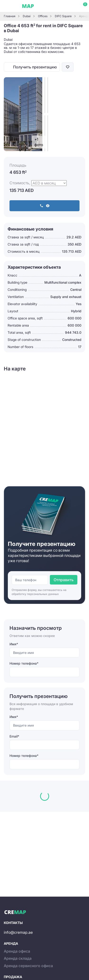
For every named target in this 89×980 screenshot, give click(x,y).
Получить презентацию (35, 67)
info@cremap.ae (18, 932)
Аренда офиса (17, 951)
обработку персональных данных (35, 594)
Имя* (14, 644)
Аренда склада (18, 958)
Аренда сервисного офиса (28, 966)
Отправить (64, 580)
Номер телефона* (24, 663)
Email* (14, 736)
